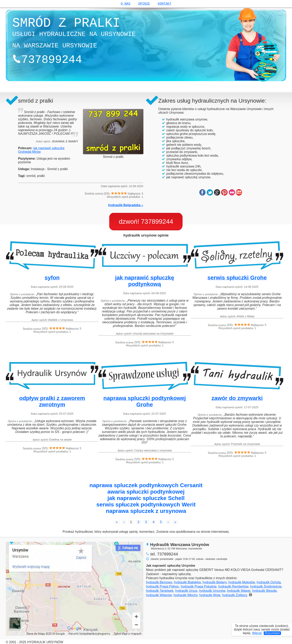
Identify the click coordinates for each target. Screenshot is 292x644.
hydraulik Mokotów (242, 582)
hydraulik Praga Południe (199, 586)
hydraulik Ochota (269, 582)
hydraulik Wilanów (159, 595)
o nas (125, 4)
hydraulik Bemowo (159, 582)
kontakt (164, 4)
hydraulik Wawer (239, 591)
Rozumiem (272, 633)
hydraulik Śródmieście (266, 586)
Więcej (257, 633)
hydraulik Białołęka (187, 582)
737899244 (157, 221)
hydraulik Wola (210, 595)
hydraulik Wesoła (265, 591)
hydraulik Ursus (186, 591)
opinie (144, 4)
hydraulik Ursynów (212, 591)
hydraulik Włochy (185, 595)
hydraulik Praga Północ (162, 586)
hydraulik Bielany (215, 582)
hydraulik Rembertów (233, 586)
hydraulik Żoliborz (235, 595)
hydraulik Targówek (160, 591)
